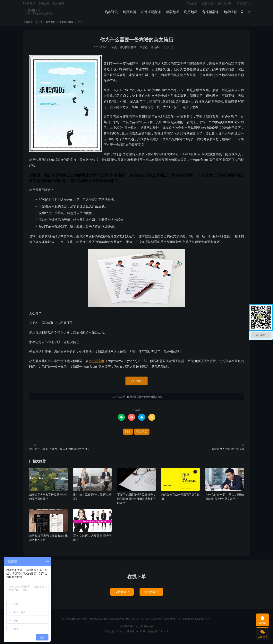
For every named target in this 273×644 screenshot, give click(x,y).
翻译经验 (230, 14)
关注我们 (242, 5)
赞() (168, 50)
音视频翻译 (210, 14)
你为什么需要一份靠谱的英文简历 (136, 43)
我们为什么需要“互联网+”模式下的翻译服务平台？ (60, 452)
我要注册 (44, 5)
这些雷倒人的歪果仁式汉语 (228, 452)
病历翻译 (190, 14)
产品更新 (192, 5)
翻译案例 (129, 14)
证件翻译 (151, 595)
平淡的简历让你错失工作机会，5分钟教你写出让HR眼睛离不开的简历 (136, 502)
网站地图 (149, 630)
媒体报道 (208, 5)
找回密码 (58, 5)
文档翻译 (122, 595)
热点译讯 (111, 14)
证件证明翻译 (150, 14)
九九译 (38, 25)
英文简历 (142, 434)
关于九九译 (225, 5)
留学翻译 (172, 14)
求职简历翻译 (66, 25)
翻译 (128, 434)
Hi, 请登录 (29, 5)
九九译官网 (97, 364)
